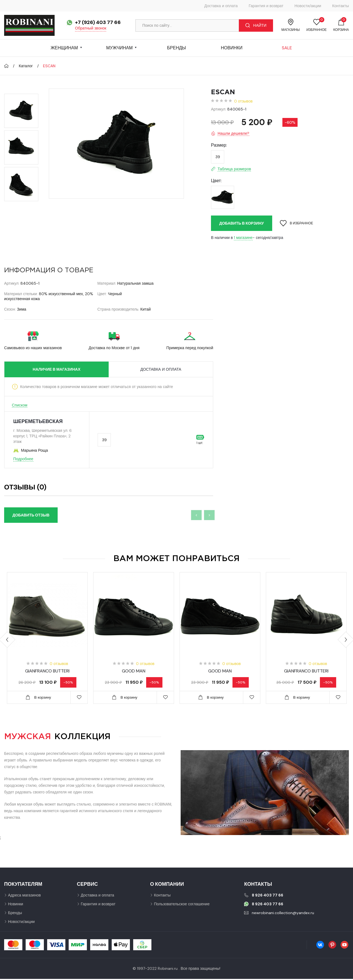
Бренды (176, 48)
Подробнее (23, 459)
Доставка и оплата (221, 6)
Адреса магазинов (24, 896)
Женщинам (64, 48)
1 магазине (243, 238)
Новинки (232, 48)
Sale (287, 48)
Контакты (341, 6)
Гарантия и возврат (266, 6)
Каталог (26, 66)
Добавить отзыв (31, 515)
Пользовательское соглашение (182, 905)
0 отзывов (243, 101)
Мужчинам (119, 48)
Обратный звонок (91, 28)
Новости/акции (308, 6)
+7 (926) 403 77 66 (98, 22)
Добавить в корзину (242, 223)
